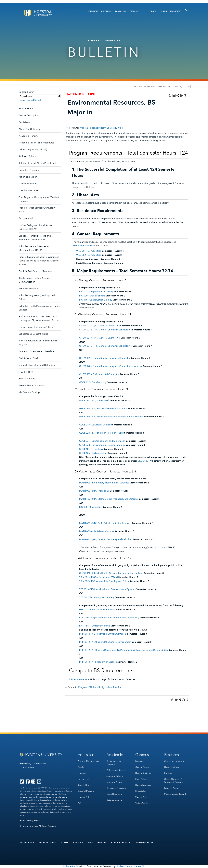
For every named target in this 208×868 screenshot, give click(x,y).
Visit (79, 803)
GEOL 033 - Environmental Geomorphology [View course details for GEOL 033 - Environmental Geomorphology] (102, 445)
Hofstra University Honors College (36, 327)
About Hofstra (47, 843)
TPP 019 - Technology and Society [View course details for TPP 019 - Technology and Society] (97, 597)
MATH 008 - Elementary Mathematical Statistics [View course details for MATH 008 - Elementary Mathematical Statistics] (104, 483)
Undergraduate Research (175, 794)
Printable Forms (27, 379)
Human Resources (143, 785)
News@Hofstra (145, 843)
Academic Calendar (115, 776)
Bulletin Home (26, 109)
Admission (93, 11)
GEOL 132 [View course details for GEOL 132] (143, 461)
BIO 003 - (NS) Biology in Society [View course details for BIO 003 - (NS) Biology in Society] (96, 292)
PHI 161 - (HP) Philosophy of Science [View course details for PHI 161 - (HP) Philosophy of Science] (98, 662)
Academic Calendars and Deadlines (37, 351)
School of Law (84, 785)
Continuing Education (116, 788)
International (83, 779)
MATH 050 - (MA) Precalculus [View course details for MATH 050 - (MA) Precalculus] (94, 491)
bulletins (71, 866)
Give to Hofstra (97, 843)
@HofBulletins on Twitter (31, 386)
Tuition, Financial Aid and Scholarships (38, 163)
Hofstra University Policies (30, 821)
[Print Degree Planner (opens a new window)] (170, 95)
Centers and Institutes (174, 761)
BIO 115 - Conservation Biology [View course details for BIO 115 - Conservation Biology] (96, 300)
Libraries (168, 773)
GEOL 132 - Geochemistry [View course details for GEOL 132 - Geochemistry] (93, 382)
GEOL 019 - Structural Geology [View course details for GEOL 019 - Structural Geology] (95, 425)
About (153, 11)
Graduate (82, 773)
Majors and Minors (28, 177)
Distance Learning (28, 184)
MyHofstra (176, 11)
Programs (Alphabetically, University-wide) (101, 128)
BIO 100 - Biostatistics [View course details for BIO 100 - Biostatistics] (91, 507)
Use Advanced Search (30, 100)
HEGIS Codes (26, 372)
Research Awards (172, 788)
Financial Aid (83, 797)
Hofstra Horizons (171, 767)
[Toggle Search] (187, 10)
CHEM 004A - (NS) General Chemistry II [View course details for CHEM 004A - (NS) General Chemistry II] (100, 338)
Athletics (78, 843)
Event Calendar (142, 779)
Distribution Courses (29, 190)
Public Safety (141, 791)
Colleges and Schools (116, 770)
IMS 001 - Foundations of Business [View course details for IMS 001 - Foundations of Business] (97, 610)
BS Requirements (78, 679)
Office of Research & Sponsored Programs (174, 781)
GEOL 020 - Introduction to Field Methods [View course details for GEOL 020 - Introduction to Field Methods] (101, 433)
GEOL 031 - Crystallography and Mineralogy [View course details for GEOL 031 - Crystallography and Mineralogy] (102, 441)
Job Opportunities (121, 843)
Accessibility (27, 843)
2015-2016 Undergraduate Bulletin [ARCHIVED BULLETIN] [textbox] (158, 87)
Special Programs (114, 794)
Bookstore (140, 761)
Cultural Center (142, 767)
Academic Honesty (29, 136)
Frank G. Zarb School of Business (35, 271)
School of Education (29, 289)
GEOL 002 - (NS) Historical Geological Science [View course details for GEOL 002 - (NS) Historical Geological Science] (103, 409)
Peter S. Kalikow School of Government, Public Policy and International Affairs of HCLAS (39, 261)
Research (135, 11)
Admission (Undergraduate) (33, 150)
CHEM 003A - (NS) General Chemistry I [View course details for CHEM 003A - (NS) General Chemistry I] (99, 326)
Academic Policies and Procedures (36, 143)
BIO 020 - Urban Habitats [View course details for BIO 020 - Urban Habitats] (92, 296)
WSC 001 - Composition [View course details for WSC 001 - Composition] (89, 251)
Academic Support (115, 782)
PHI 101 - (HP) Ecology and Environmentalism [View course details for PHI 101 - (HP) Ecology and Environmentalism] (103, 634)
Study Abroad (26, 218)
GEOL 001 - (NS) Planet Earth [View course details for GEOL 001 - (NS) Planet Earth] (94, 400)
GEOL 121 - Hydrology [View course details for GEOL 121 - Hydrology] (91, 449)
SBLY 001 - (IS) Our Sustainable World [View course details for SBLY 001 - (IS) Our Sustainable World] (98, 577)
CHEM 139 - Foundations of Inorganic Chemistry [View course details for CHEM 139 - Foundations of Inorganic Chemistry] (105, 358)
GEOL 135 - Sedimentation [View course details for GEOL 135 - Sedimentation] (93, 453)
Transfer (81, 767)
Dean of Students (143, 773)
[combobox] (162, 87)
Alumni (163, 11)
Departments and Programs (114, 763)
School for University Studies (33, 334)
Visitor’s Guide (142, 803)
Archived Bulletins (28, 156)
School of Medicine (86, 791)
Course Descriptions (29, 115)
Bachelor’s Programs (29, 170)
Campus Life (121, 11)
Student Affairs (142, 797)
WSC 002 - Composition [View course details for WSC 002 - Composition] (89, 255)
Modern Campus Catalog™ (130, 866)
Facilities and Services (30, 358)
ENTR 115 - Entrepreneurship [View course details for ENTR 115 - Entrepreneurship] (95, 626)
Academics (106, 11)
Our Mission (25, 122)
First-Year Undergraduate (89, 761)
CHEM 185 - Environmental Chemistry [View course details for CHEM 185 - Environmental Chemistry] (99, 374)
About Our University (30, 129)
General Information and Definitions (37, 365)
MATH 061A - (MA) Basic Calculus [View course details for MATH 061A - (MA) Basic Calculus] (96, 531)
